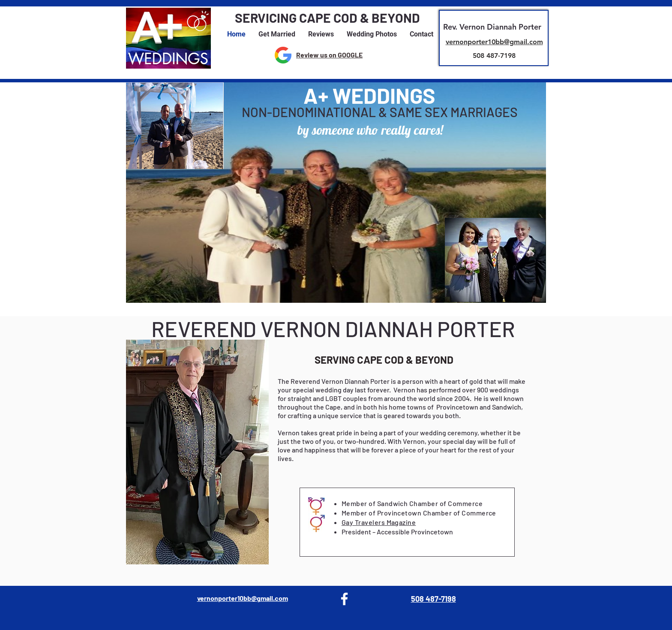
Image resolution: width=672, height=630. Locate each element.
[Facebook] (344, 599)
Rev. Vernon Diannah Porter (492, 27)
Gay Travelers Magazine (379, 522)
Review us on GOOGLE (329, 55)
